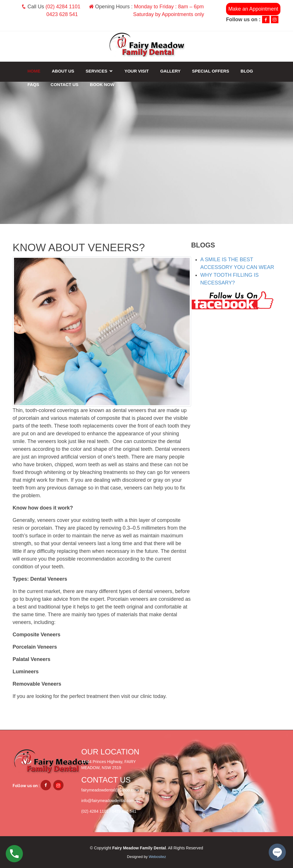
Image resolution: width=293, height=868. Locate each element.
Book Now (102, 84)
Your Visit (137, 71)
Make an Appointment (253, 9)
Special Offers (211, 71)
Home (34, 71)
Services (96, 71)
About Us (63, 71)
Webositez (157, 857)
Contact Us (65, 84)
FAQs (33, 84)
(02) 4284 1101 (63, 7)
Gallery (170, 71)
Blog (247, 71)
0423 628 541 (62, 14)
